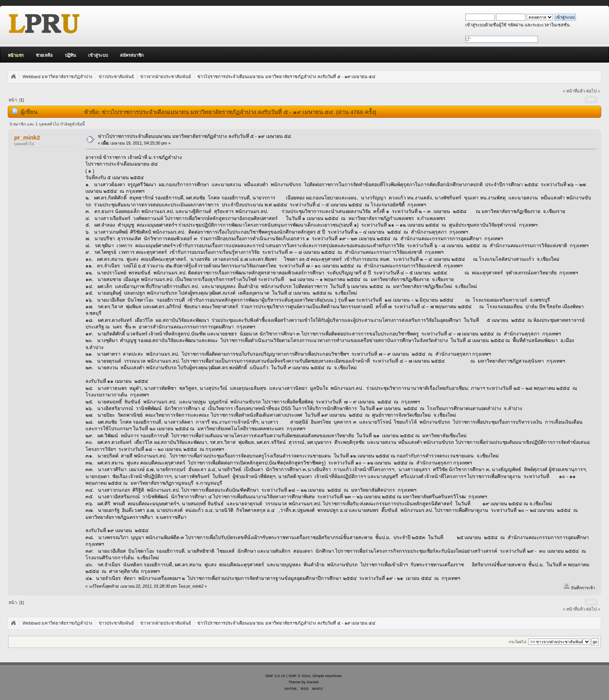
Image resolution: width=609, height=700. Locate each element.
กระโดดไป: (518, 642)
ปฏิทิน (70, 55)
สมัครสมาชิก (132, 55)
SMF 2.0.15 (275, 676)
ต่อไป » (593, 91)
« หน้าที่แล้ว (574, 91)
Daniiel (313, 682)
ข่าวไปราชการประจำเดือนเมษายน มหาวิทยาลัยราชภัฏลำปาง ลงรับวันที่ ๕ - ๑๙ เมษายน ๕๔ (194, 136)
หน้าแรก (16, 55)
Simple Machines (327, 676)
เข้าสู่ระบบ (98, 55)
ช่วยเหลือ (44, 55)
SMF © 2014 (299, 676)
